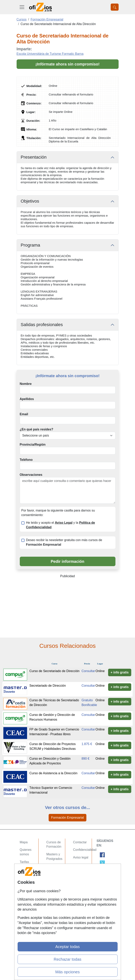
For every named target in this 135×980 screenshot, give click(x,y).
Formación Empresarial (67, 818)
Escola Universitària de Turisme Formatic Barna (50, 54)
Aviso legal (81, 857)
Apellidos (27, 399)
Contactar (80, 842)
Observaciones (31, 475)
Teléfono (26, 460)
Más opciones (67, 972)
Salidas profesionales (42, 325)
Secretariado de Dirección (48, 686)
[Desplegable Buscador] (115, 7)
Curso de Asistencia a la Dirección (53, 773)
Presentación (34, 157)
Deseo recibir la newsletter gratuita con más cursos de (64, 542)
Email (24, 414)
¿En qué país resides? (37, 429)
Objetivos (30, 201)
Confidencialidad (85, 850)
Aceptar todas (67, 947)
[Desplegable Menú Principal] (22, 7)
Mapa (24, 842)
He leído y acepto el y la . (61, 525)
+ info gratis (120, 672)
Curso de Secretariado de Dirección (54, 671)
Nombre (26, 384)
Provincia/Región (33, 445)
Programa (31, 245)
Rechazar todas (67, 959)
